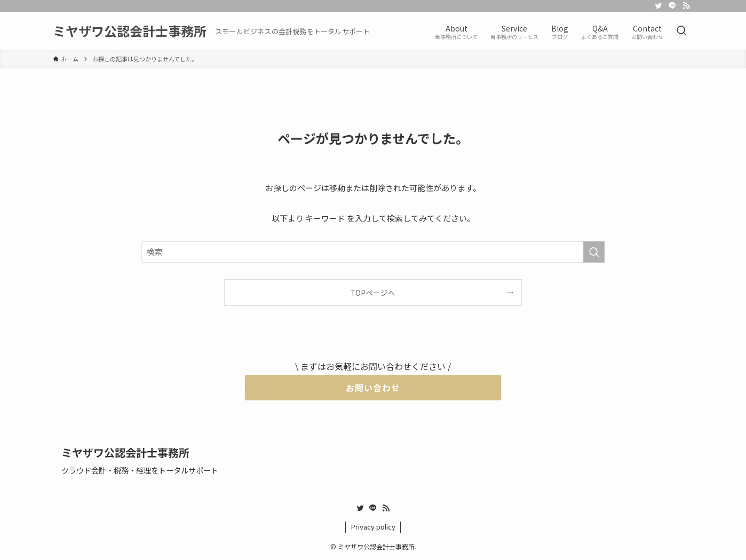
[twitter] (658, 6)
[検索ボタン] (681, 31)
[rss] (686, 6)
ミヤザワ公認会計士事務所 (130, 31)
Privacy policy (373, 527)
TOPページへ (373, 293)
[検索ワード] (373, 252)
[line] (672, 6)
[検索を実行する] (594, 252)
